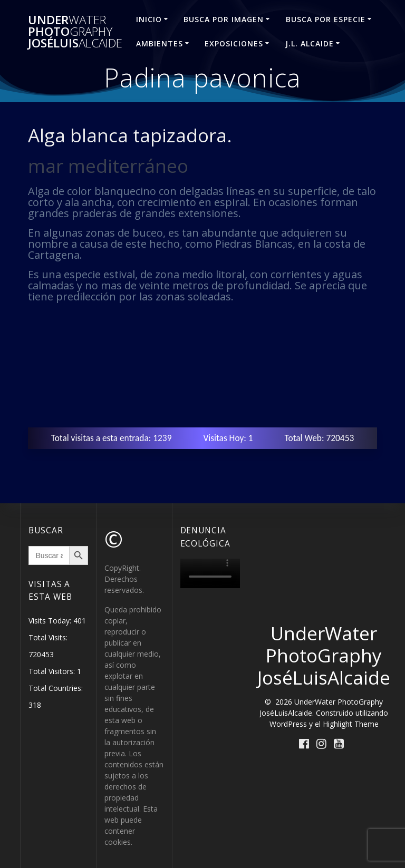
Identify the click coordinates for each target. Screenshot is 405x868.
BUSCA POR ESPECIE (326, 19)
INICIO (149, 19)
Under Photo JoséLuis (75, 32)
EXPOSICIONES (234, 43)
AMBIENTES (160, 43)
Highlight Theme (351, 724)
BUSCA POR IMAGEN (224, 19)
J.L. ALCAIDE (310, 43)
